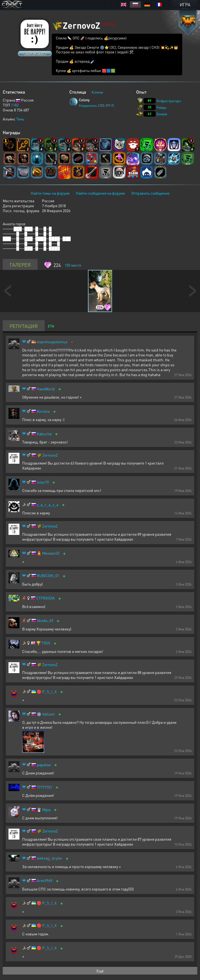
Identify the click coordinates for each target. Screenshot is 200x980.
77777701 (44, 787)
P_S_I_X (49, 692)
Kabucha (44, 434)
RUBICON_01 (48, 576)
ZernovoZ (50, 455)
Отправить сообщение (150, 193)
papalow (44, 765)
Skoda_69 (45, 620)
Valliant (48, 714)
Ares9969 (45, 880)
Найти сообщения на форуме (100, 193)
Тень (20, 119)
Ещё (100, 971)
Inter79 (43, 482)
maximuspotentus (52, 342)
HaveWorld (46, 389)
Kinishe (43, 411)
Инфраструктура (169, 101)
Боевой (162, 114)
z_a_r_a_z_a (48, 505)
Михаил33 (51, 553)
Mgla (46, 810)
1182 (15, 105)
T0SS (46, 643)
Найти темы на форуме (50, 193)
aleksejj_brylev (49, 858)
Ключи (97, 92)
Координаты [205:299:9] (96, 106)
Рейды (162, 107)
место (73, 265)
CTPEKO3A (45, 598)
